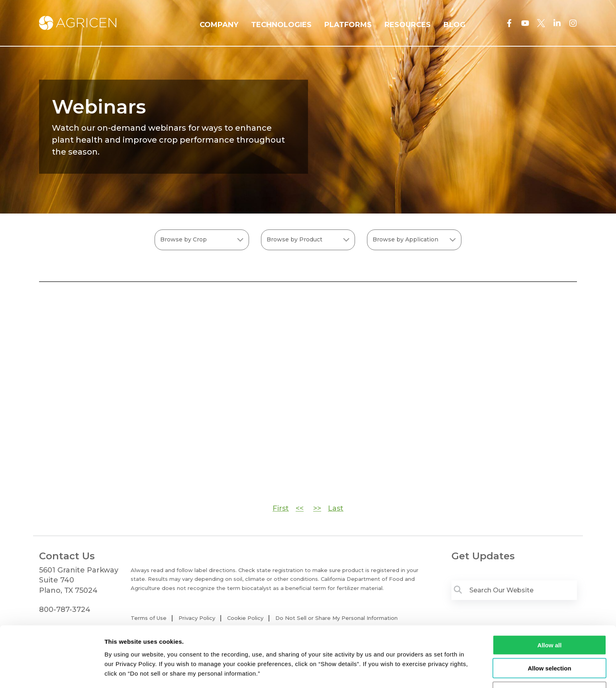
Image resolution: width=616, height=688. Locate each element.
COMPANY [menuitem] (219, 25)
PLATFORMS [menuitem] (348, 25)
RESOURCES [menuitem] (408, 25)
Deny (550, 665)
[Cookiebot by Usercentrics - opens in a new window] (52, 672)
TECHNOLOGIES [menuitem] (281, 25)
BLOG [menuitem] (454, 25)
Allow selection (549, 642)
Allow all (550, 618)
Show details (418, 672)
